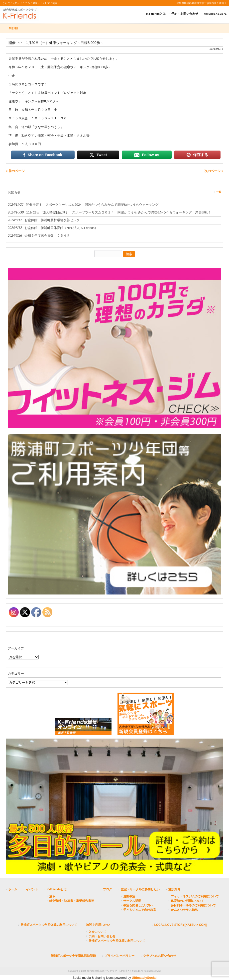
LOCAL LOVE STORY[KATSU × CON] (180, 925)
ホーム (13, 889)
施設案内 (174, 889)
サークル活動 (132, 901)
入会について (98, 932)
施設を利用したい (98, 925)
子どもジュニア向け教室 (140, 910)
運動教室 (129, 896)
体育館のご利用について (187, 901)
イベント (32, 889)
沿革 (52, 896)
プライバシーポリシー (119, 956)
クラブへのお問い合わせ (160, 956)
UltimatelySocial (144, 978)
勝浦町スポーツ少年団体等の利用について (49, 925)
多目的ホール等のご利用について (193, 905)
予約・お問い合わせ (185, 14)
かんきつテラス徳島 (184, 910)
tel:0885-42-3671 (215, 14)
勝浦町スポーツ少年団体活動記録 (73, 956)
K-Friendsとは (156, 14)
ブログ (108, 889)
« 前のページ (15, 171)
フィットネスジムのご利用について (195, 896)
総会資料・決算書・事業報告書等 (72, 901)
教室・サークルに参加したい (140, 889)
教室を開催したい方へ (138, 905)
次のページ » (214, 171)
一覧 (219, 192)
